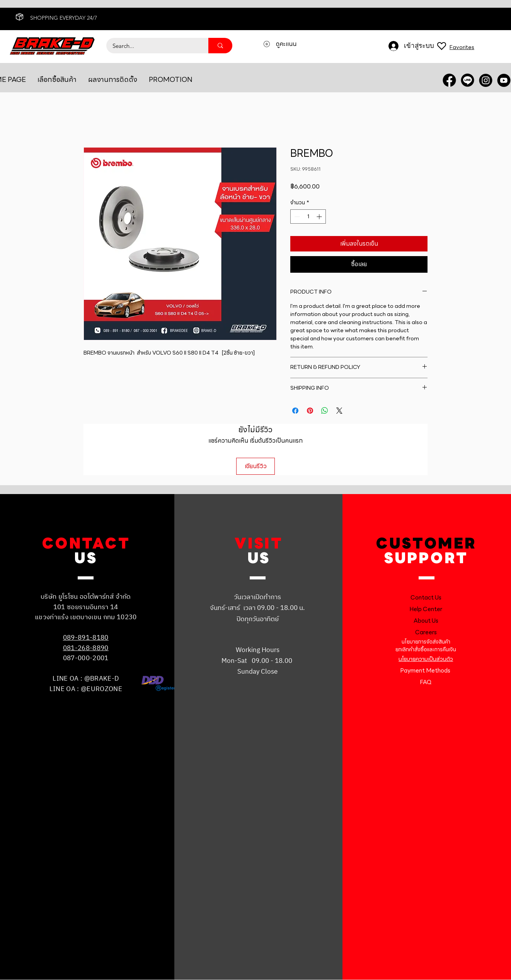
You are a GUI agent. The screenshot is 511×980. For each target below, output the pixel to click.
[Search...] (152, 46)
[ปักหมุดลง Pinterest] (310, 411)
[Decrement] (296, 217)
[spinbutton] (308, 217)
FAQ (426, 682)
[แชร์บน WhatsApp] (325, 411)
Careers (426, 632)
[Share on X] (339, 411)
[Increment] (320, 217)
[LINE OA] (468, 80)
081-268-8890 (86, 648)
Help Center (426, 609)
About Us (426, 621)
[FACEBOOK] (449, 80)
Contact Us (426, 598)
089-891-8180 (86, 638)
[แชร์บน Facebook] (295, 411)
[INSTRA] (486, 80)
